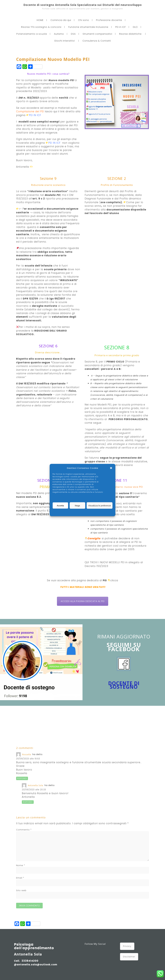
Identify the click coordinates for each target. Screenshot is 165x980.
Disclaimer (129, 957)
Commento (24, 830)
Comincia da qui (61, 20)
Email (20, 878)
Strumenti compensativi (97, 34)
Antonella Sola (35, 785)
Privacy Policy (83, 512)
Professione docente (109, 20)
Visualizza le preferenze (100, 505)
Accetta (60, 505)
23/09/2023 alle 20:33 (34, 790)
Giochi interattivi (65, 41)
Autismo (59, 34)
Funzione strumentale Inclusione (88, 27)
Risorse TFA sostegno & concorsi (41, 27)
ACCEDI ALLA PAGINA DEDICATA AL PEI (83, 601)
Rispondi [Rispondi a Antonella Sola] (28, 802)
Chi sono (84, 20)
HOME (40, 20)
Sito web (21, 890)
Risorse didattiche (130, 34)
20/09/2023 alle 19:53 (28, 759)
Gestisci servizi (61, 498)
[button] (111, 468)
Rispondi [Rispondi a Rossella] (22, 778)
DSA (73, 34)
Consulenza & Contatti (97, 41)
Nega (77, 505)
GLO (135, 27)
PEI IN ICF (35, 115)
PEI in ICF (121, 27)
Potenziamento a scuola (32, 34)
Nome (21, 865)
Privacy (127, 946)
